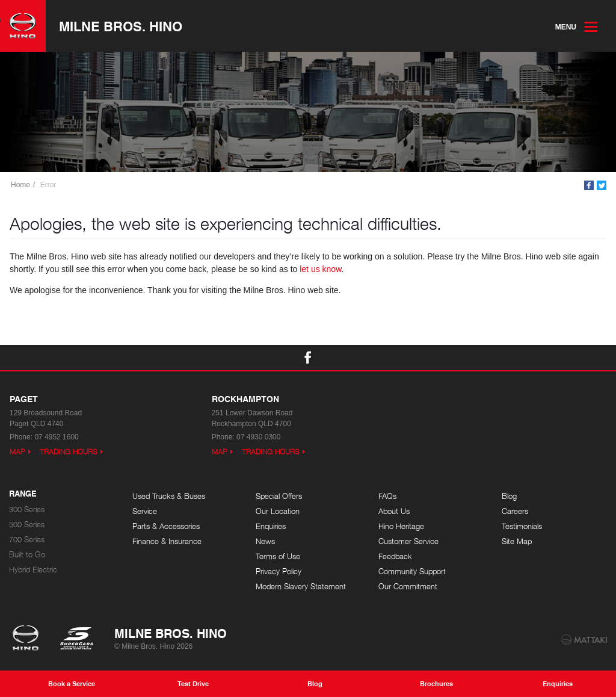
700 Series (27, 540)
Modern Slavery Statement (301, 587)
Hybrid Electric (33, 570)
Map (17, 452)
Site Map (517, 541)
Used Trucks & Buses (169, 496)
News (265, 541)
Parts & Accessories (166, 526)
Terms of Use (278, 556)
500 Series (27, 525)
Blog (509, 496)
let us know (320, 269)
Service (145, 511)
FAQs (387, 496)
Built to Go (27, 555)
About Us (394, 511)
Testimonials (522, 526)
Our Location (278, 511)
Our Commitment (408, 587)
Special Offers (279, 496)
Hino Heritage (401, 526)
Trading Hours (69, 452)
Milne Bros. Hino (121, 26)
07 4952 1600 (56, 437)
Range (23, 494)
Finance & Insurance (167, 541)
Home (20, 185)
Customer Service (408, 541)
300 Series (27, 510)
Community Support (412, 572)
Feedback (395, 556)
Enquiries (271, 526)
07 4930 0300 (258, 437)
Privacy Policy (279, 572)
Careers (515, 511)
